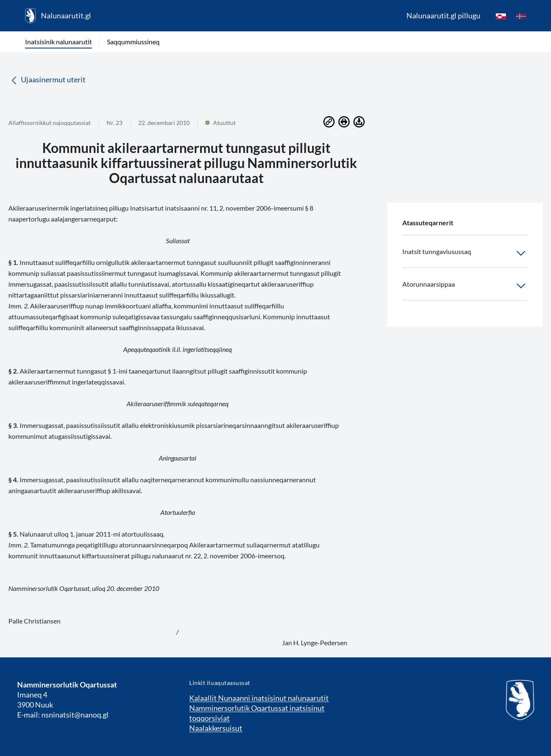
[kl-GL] (501, 16)
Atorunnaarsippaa (465, 286)
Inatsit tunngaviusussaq (465, 253)
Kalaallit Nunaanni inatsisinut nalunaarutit (259, 698)
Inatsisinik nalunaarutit (58, 42)
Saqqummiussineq (133, 42)
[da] (521, 16)
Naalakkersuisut (216, 728)
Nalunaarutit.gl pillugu (443, 15)
